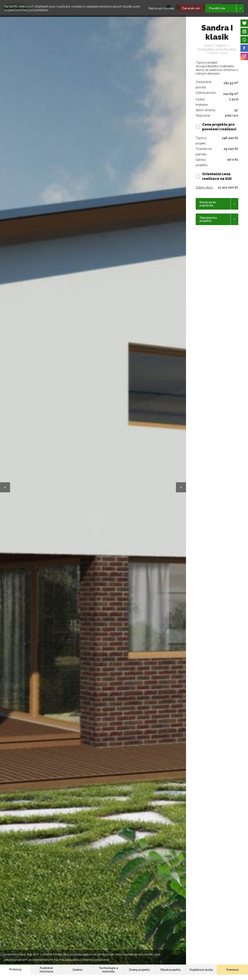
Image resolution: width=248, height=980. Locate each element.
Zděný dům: (204, 187)
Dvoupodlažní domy (210, 49)
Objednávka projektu (208, 219)
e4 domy (231, 49)
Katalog (221, 45)
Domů (208, 45)
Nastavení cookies (155, 6)
